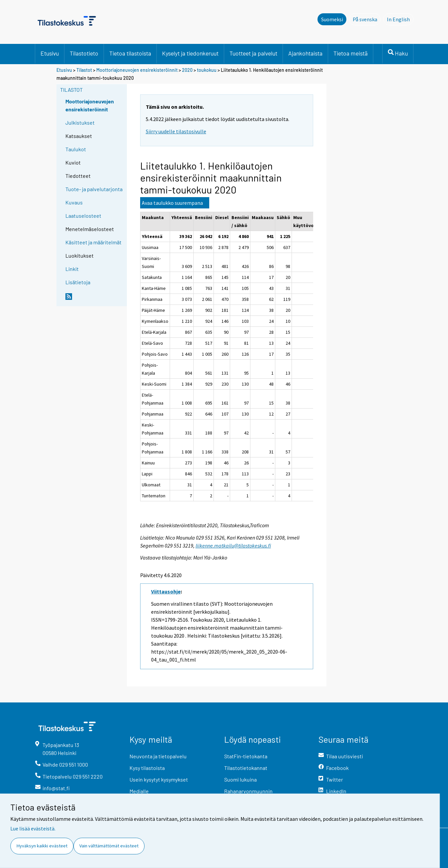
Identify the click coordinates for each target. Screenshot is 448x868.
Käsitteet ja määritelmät (93, 242)
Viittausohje (166, 591)
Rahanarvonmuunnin (248, 791)
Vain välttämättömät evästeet (109, 846)
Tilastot (84, 70)
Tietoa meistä (351, 53)
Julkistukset (80, 123)
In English (400, 19)
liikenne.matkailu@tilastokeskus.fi (233, 546)
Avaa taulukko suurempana (172, 203)
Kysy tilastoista (147, 768)
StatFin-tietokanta (246, 756)
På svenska (367, 19)
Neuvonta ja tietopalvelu (158, 756)
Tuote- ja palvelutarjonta (94, 189)
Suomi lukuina (240, 779)
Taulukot (76, 149)
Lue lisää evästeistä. (33, 828)
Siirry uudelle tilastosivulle (176, 131)
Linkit (72, 269)
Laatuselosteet (83, 216)
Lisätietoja (78, 282)
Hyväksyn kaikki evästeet (42, 846)
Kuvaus (74, 202)
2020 (187, 70)
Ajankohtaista (305, 53)
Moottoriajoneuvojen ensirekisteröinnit (137, 70)
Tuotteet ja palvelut (253, 53)
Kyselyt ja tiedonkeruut (190, 53)
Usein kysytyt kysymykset (159, 779)
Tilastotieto (84, 53)
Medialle (139, 791)
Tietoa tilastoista (130, 53)
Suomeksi (332, 19)
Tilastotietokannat (246, 768)
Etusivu (50, 53)
